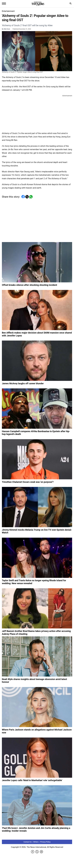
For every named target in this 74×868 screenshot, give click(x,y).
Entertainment (8, 11)
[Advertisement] (37, 113)
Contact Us (28, 842)
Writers (36, 842)
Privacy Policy (45, 842)
